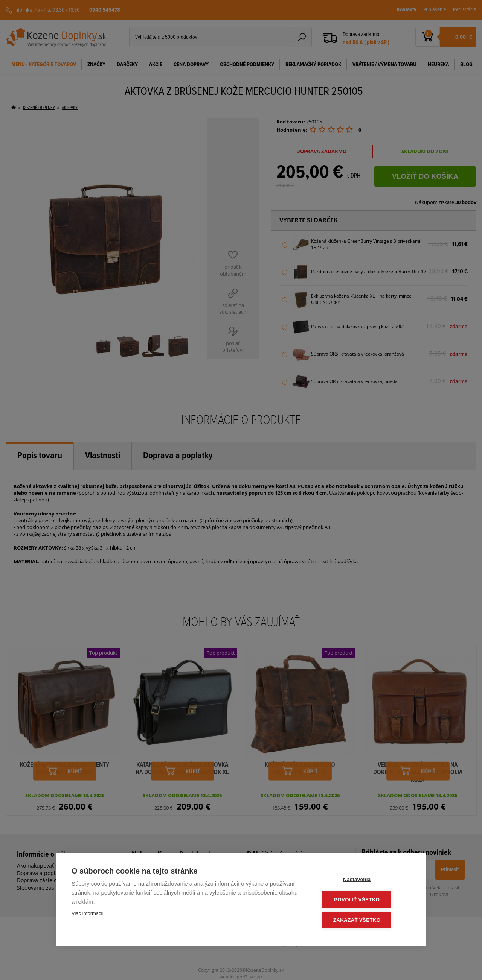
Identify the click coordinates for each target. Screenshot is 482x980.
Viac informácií (88, 915)
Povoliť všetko (365, 900)
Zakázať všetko (365, 920)
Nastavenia (365, 880)
